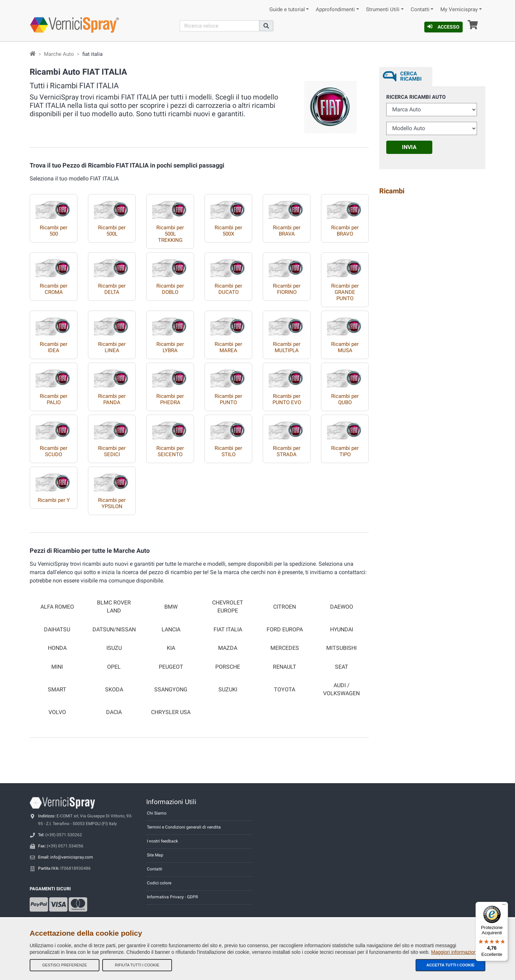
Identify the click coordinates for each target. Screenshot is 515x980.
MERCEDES (285, 648)
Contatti (420, 10)
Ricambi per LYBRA (170, 347)
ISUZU (114, 648)
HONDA (57, 648)
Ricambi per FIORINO (287, 289)
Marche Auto (59, 54)
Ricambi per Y (54, 500)
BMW (171, 607)
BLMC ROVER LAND (114, 607)
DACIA (114, 712)
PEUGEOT (171, 667)
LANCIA (171, 630)
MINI (57, 667)
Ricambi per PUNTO (228, 399)
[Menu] (504, 906)
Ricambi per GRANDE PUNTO (345, 292)
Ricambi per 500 (54, 231)
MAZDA (228, 648)
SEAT (342, 667)
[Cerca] (219, 26)
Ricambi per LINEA (112, 347)
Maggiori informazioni (454, 952)
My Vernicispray (459, 10)
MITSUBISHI (341, 648)
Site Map (155, 855)
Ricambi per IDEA (54, 347)
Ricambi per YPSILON (112, 503)
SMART (57, 690)
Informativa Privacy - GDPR (172, 897)
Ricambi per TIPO (345, 451)
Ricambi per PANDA (112, 399)
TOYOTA (285, 690)
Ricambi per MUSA (345, 347)
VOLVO (57, 712)
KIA (171, 648)
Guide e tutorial (287, 10)
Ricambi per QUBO (345, 399)
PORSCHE (228, 667)
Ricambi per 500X (228, 231)
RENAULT (285, 667)
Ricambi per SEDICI (112, 451)
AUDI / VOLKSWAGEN (341, 689)
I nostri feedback (162, 841)
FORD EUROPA (285, 630)
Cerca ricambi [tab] (411, 76)
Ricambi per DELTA (112, 289)
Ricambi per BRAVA (287, 231)
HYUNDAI (342, 630)
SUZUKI (228, 690)
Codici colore (159, 883)
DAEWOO (342, 607)
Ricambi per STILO (228, 451)
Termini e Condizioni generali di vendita (184, 827)
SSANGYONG (171, 690)
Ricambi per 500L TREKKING (170, 234)
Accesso (443, 27)
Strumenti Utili (383, 10)
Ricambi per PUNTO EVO (287, 399)
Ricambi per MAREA (228, 347)
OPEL (114, 667)
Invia (409, 147)
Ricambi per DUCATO (228, 289)
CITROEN (285, 607)
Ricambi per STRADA (287, 451)
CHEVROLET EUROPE (228, 607)
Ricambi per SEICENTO (170, 451)
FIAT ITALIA (228, 630)
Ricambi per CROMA (54, 289)
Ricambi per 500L (112, 231)
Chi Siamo (157, 813)
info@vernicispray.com (72, 857)
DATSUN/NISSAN (114, 630)
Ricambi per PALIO (54, 399)
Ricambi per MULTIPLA (287, 347)
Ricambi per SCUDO (54, 451)
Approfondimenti (335, 10)
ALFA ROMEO (57, 607)
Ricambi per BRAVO (345, 231)
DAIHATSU (57, 630)
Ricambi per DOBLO (170, 289)
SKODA (114, 690)
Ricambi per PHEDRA (170, 399)
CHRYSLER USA (171, 712)
